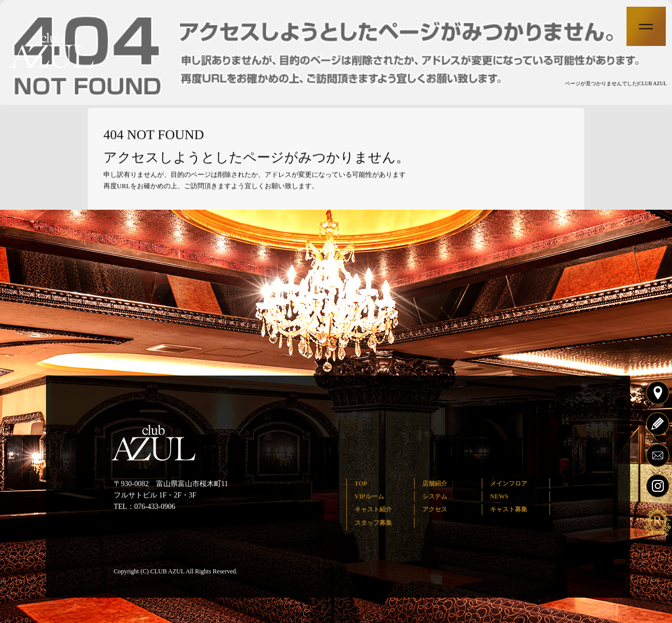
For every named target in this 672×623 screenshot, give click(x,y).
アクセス (435, 509)
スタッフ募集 (373, 523)
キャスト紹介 (373, 509)
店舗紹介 (435, 484)
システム (435, 496)
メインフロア (509, 484)
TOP (361, 484)
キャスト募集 (509, 509)
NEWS (499, 496)
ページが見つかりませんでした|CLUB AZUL (616, 83)
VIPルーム (369, 496)
